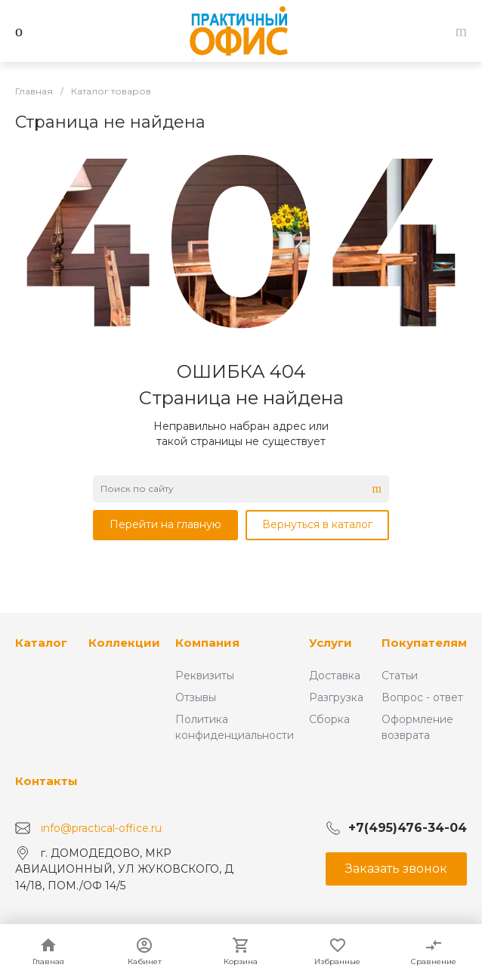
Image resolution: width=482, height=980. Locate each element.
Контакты (46, 781)
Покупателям (424, 643)
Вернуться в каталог (317, 524)
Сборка (329, 719)
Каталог (41, 643)
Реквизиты (205, 675)
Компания (207, 643)
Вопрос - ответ (422, 697)
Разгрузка (336, 697)
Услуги (331, 643)
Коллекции (124, 643)
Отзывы (196, 697)
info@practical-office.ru (101, 827)
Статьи (400, 675)
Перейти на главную (165, 524)
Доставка (335, 675)
